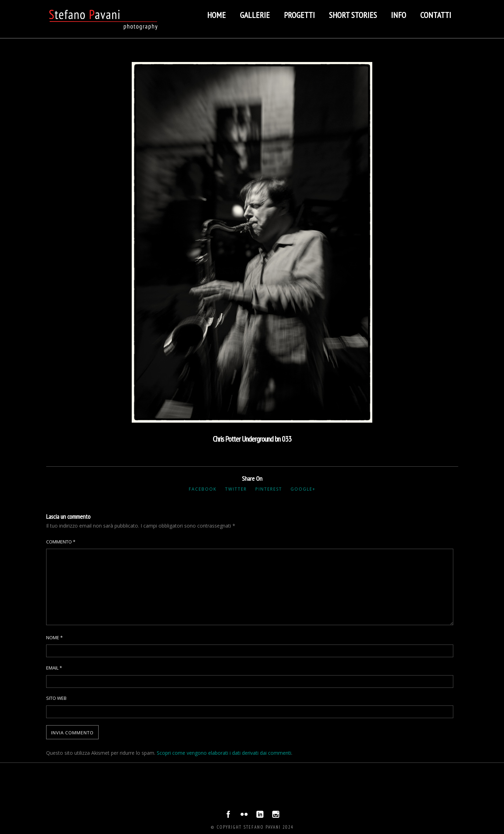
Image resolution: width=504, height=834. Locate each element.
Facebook (203, 489)
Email (54, 668)
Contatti (436, 15)
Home (216, 15)
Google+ (303, 489)
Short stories (353, 15)
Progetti (299, 15)
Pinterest (269, 489)
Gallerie (255, 15)
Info (399, 15)
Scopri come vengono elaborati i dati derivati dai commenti (224, 753)
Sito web (56, 698)
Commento (61, 542)
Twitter (236, 489)
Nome (54, 637)
